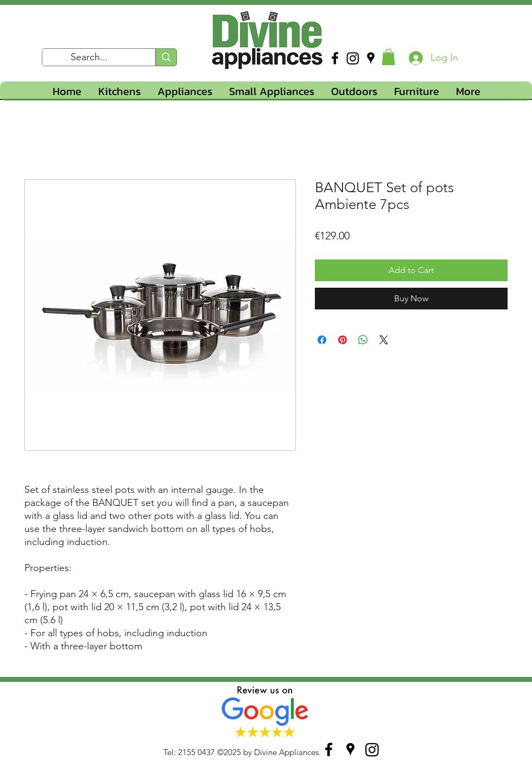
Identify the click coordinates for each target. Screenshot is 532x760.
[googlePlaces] (371, 58)
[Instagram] (353, 58)
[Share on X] (384, 340)
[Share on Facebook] (322, 340)
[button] (388, 57)
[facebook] (335, 58)
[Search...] (90, 58)
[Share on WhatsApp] (363, 340)
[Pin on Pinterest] (343, 340)
